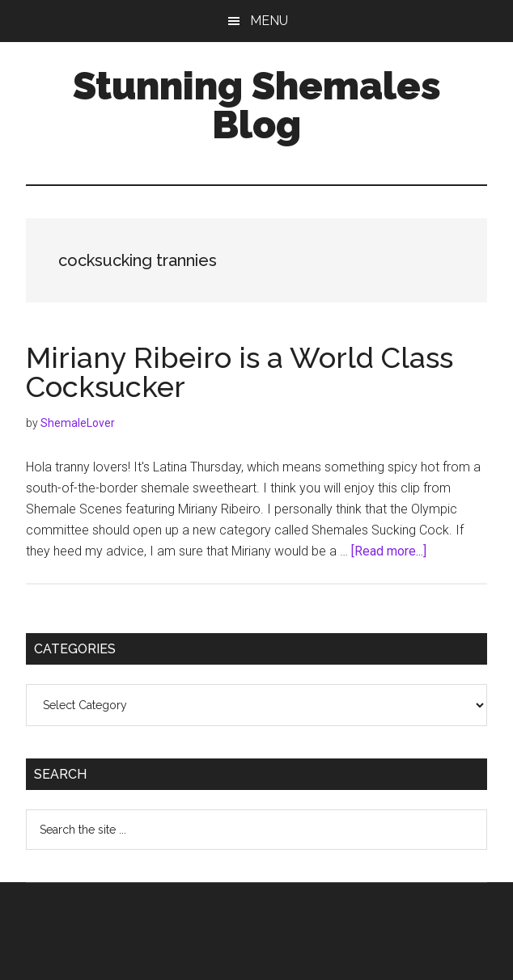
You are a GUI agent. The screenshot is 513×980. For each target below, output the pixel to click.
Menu (269, 21)
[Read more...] (389, 551)
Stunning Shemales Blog (257, 105)
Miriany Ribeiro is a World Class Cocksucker (240, 372)
